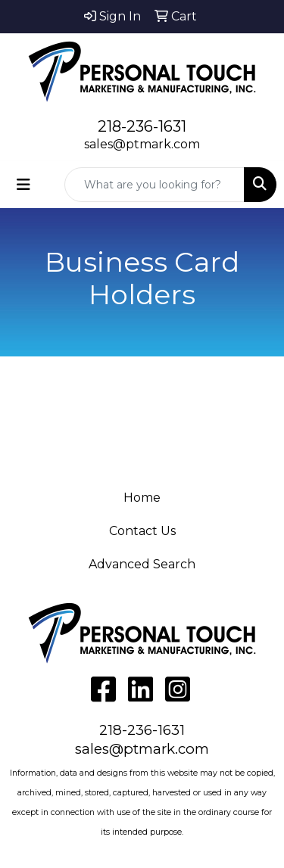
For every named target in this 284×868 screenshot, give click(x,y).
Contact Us (142, 531)
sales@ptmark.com (142, 144)
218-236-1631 (142, 126)
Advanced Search (142, 564)
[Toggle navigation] (23, 185)
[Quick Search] (154, 185)
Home (142, 498)
